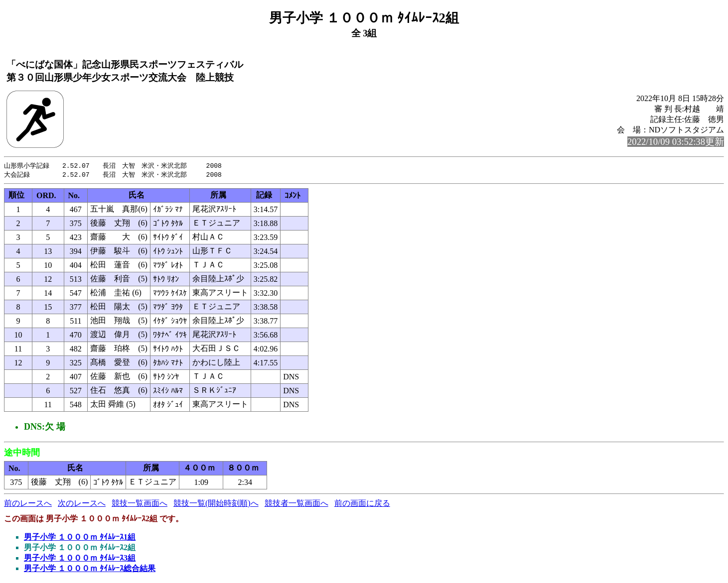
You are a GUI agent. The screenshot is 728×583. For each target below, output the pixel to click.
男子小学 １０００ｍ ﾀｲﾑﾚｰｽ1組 (80, 538)
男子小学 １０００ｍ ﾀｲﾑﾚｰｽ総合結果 (90, 569)
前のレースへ (28, 504)
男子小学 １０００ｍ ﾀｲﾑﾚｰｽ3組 (80, 559)
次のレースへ (82, 504)
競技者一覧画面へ (296, 504)
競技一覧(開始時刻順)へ (216, 504)
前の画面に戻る (362, 504)
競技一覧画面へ (140, 504)
